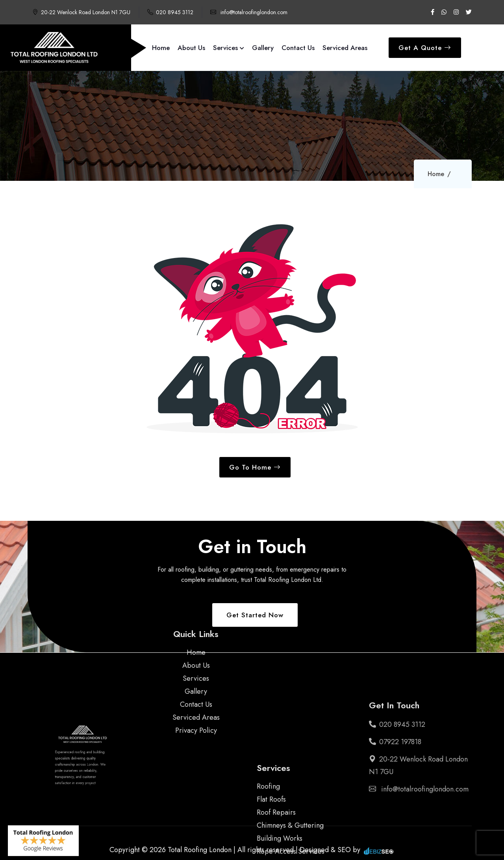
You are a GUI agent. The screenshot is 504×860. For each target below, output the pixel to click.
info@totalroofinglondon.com (249, 12)
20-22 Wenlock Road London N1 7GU (81, 12)
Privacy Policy (196, 708)
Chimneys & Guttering (290, 845)
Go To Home (255, 467)
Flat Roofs (271, 819)
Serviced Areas (345, 48)
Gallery (263, 48)
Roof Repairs (276, 832)
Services (229, 48)
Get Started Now (255, 615)
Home (161, 48)
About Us (191, 48)
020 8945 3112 (170, 12)
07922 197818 (395, 742)
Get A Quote (425, 48)
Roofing (268, 806)
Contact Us (298, 48)
